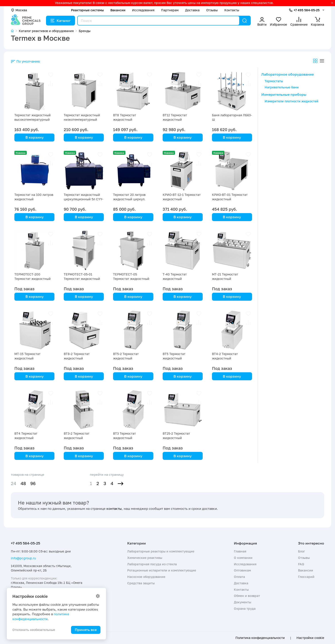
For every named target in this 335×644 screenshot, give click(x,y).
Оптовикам (242, 570)
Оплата (239, 577)
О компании (243, 558)
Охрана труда (245, 609)
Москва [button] (19, 10)
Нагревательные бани (282, 87)
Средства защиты (141, 583)
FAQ (301, 564)
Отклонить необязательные (34, 630)
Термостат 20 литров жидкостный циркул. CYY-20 (129, 199)
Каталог (61, 21)
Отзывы (212, 10)
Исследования (143, 10)
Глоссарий (306, 577)
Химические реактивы (145, 558)
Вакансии (118, 10)
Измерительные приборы (284, 94)
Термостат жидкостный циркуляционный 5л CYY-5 (83, 199)
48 (23, 483)
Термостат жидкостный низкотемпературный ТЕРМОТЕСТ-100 (82, 119)
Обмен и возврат (247, 596)
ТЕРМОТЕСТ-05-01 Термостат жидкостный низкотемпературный (82, 279)
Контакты (232, 10)
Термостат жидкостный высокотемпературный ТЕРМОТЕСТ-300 (33, 119)
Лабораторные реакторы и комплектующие (161, 551)
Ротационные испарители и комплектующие (162, 570)
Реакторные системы (87, 10)
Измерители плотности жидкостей (292, 101)
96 (33, 483)
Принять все (86, 630)
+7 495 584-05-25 (307, 10)
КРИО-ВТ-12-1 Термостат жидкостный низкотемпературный (182, 199)
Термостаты (274, 81)
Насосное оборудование (146, 577)
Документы (243, 602)
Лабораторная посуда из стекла (152, 564)
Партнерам (170, 10)
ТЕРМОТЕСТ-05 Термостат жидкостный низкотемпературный (131, 279)
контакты (114, 508)
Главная (240, 551)
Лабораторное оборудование (288, 74)
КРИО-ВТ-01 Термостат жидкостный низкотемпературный (230, 199)
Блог (301, 551)
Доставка (192, 10)
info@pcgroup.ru (23, 558)
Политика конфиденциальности (260, 638)
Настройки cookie (310, 638)
